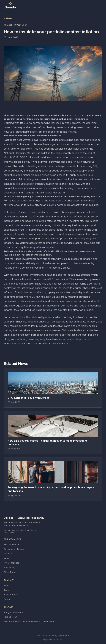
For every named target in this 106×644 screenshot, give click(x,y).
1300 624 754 (10, 617)
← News (8, 18)
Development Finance (14, 549)
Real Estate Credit (12, 544)
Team (7, 590)
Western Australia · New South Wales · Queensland (29, 622)
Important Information (53, 639)
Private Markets (11, 563)
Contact (8, 599)
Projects (8, 554)
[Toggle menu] (99, 5)
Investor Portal (11, 594)
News (7, 558)
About (7, 585)
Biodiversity (9, 567)
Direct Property (11, 572)
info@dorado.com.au (14, 612)
